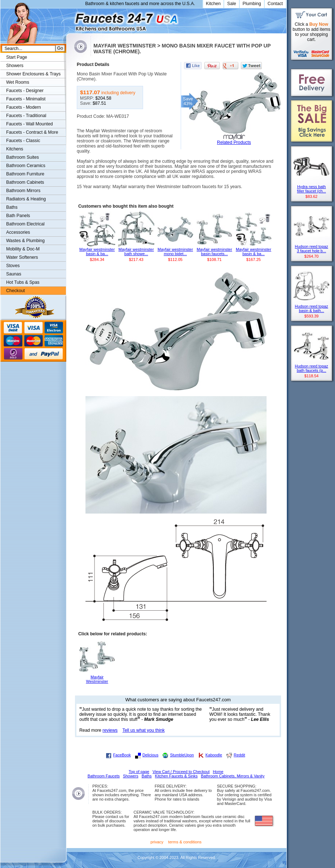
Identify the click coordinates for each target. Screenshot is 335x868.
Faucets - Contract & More (32, 132)
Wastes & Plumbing (25, 241)
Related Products (234, 142)
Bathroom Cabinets (25, 182)
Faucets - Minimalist (26, 99)
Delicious (150, 755)
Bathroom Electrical (25, 224)
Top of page (139, 772)
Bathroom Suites (22, 157)
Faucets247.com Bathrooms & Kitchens (70, 19)
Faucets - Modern (24, 107)
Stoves (13, 266)
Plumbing (252, 4)
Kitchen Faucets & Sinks (176, 776)
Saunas (14, 274)
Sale (232, 4)
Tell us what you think (144, 730)
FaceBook (122, 755)
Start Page (17, 57)
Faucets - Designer (25, 91)
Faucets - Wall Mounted (30, 124)
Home (218, 772)
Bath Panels (18, 216)
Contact (275, 4)
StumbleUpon (182, 755)
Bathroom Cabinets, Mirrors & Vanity (233, 776)
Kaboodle (214, 755)
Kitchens (15, 149)
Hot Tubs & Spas (23, 282)
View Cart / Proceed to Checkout (181, 772)
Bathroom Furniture (25, 174)
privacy (157, 842)
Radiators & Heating (26, 199)
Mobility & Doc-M (23, 249)
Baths (12, 207)
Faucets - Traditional (26, 116)
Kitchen (213, 4)
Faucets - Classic (23, 141)
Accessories (18, 232)
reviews (110, 730)
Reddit (239, 755)
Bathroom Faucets (104, 776)
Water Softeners (22, 257)
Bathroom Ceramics (26, 166)
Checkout (16, 291)
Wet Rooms (18, 82)
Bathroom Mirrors (23, 191)
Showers (15, 66)
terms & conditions (185, 842)
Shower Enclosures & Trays (33, 74)
